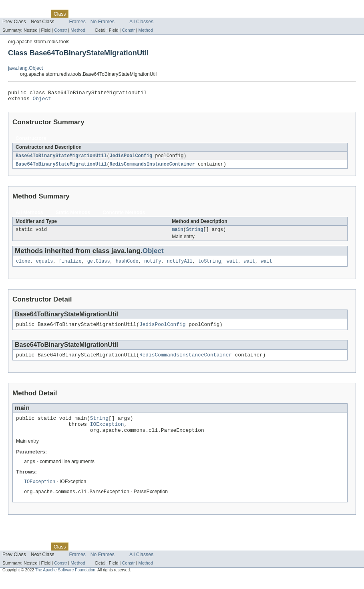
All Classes (141, 22)
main (177, 233)
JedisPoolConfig (131, 158)
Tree (92, 14)
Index (137, 14)
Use (77, 14)
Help (153, 14)
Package (37, 14)
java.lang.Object (25, 68)
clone (23, 266)
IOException (107, 433)
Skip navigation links (22, 7)
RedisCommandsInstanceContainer (152, 167)
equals (45, 266)
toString (210, 266)
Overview (13, 14)
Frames (77, 22)
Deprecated (114, 14)
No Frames (103, 22)
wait (232, 266)
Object (42, 101)
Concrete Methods (124, 216)
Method (78, 30)
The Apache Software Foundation (65, 582)
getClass (99, 266)
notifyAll (180, 266)
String (195, 233)
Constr (60, 30)
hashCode (127, 266)
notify (153, 266)
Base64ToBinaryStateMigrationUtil (61, 158)
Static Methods (73, 216)
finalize (70, 266)
